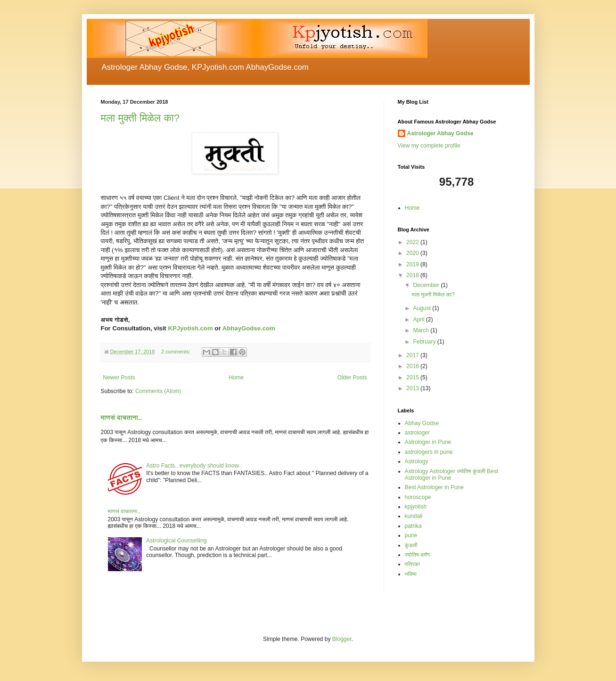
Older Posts (352, 377)
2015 (413, 377)
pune (411, 535)
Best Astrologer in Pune (434, 487)
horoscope (418, 497)
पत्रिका (412, 564)
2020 (413, 253)
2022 (413, 242)
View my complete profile (429, 146)
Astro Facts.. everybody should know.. (194, 466)
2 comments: (177, 352)
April (419, 320)
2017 (413, 355)
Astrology (417, 461)
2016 (413, 366)
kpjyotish (416, 507)
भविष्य (411, 574)
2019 (413, 264)
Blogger (342, 639)
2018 (413, 275)
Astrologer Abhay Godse (440, 133)
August (423, 308)
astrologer (417, 433)
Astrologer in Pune (428, 442)
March (422, 330)
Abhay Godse (422, 423)
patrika (413, 526)
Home (236, 377)
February (425, 342)
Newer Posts (119, 377)
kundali (414, 516)
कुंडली (411, 545)
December (427, 285)
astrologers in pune (429, 452)
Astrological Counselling (176, 541)
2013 (413, 388)
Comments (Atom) (158, 391)
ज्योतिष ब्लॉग (418, 555)
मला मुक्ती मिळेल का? (140, 118)
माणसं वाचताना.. (121, 418)
